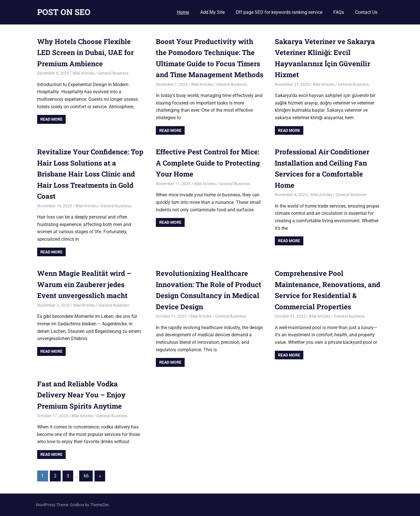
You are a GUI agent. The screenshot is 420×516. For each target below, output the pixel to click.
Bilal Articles (83, 73)
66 (86, 476)
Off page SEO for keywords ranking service (279, 12)
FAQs (339, 12)
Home (183, 12)
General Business (113, 73)
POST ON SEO (64, 12)
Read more (51, 119)
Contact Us (366, 12)
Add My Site (212, 12)
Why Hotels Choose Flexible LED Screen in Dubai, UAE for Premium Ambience (85, 53)
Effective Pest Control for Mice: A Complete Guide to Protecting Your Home (208, 163)
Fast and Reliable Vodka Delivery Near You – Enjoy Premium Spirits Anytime (81, 395)
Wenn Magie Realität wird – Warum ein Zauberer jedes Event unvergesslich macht (84, 284)
